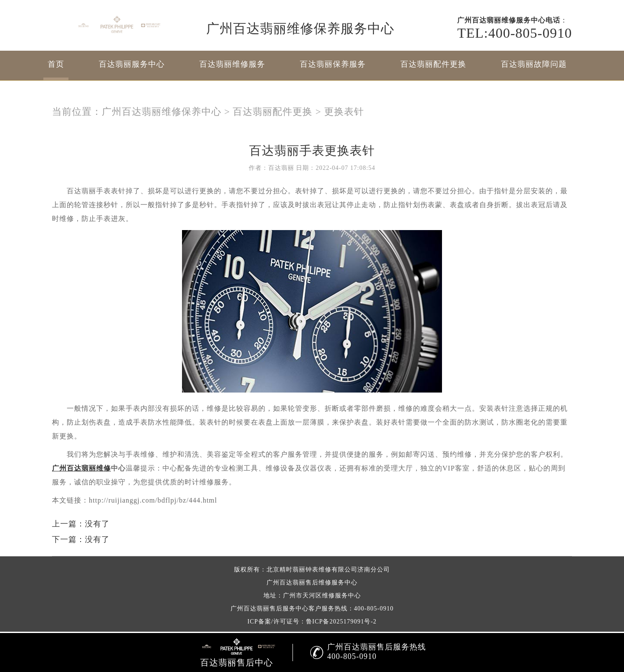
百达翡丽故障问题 (534, 64)
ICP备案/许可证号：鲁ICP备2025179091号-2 (312, 622)
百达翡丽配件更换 (433, 64)
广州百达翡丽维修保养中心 (162, 112)
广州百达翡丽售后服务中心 (270, 609)
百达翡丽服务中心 (132, 64)
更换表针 (344, 112)
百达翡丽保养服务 (333, 64)
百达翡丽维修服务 (232, 64)
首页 (56, 64)
